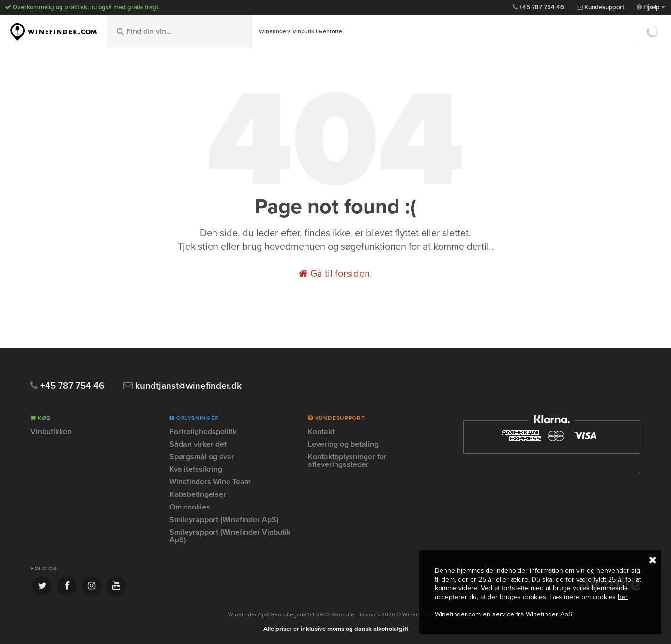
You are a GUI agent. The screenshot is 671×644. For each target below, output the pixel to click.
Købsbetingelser (198, 494)
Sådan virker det (198, 444)
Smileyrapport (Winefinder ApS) (224, 520)
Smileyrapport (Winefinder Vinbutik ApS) (230, 536)
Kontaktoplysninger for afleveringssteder (347, 461)
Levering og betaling (343, 444)
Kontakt (321, 432)
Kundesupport (600, 7)
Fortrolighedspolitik (203, 432)
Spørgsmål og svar (202, 457)
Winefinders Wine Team (210, 482)
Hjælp (651, 7)
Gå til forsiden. (335, 274)
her (623, 597)
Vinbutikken (51, 432)
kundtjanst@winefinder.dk (183, 386)
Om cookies (190, 507)
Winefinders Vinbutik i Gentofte (301, 31)
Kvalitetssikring (196, 469)
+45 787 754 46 (538, 7)
